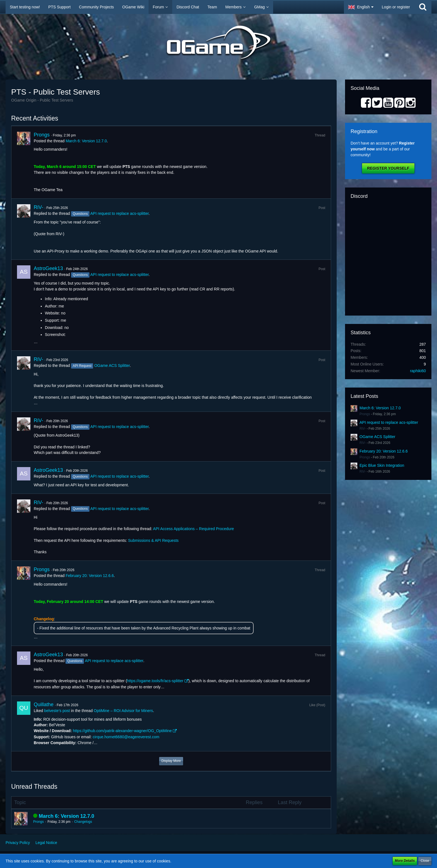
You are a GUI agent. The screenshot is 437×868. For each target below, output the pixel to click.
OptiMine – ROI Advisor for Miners (123, 711)
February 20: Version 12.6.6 (90, 576)
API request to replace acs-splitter (119, 213)
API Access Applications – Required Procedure (193, 529)
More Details (405, 861)
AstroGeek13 (48, 268)
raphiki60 (418, 371)
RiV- (38, 207)
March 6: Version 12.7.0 (86, 141)
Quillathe (44, 705)
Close (425, 861)
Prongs (42, 135)
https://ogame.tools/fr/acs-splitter (155, 681)
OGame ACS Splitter (112, 366)
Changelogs (83, 822)
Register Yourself (388, 168)
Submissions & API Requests (153, 540)
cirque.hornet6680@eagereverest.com (126, 737)
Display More (171, 761)
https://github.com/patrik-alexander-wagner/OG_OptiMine (122, 731)
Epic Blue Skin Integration (382, 465)
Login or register (396, 7)
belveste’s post (57, 711)
